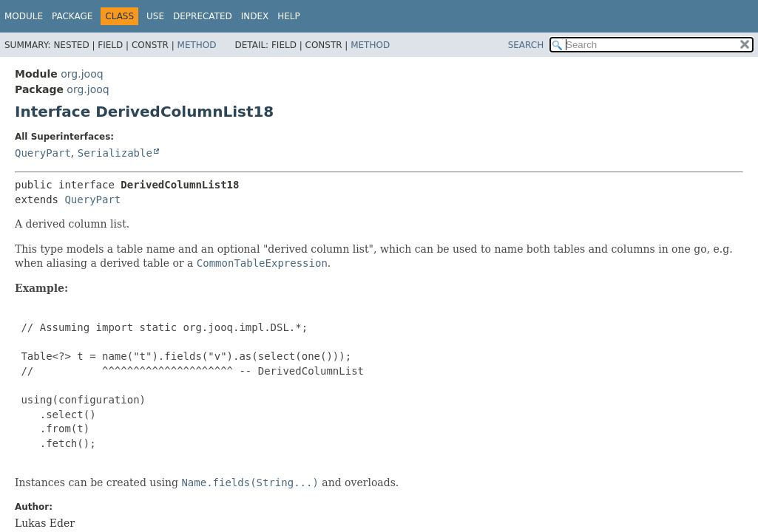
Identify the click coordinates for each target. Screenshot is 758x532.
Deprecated (203, 16)
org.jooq (82, 74)
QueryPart (43, 153)
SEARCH (526, 45)
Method (197, 45)
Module (24, 16)
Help (289, 16)
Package (72, 16)
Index (255, 16)
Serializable (115, 153)
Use (155, 16)
